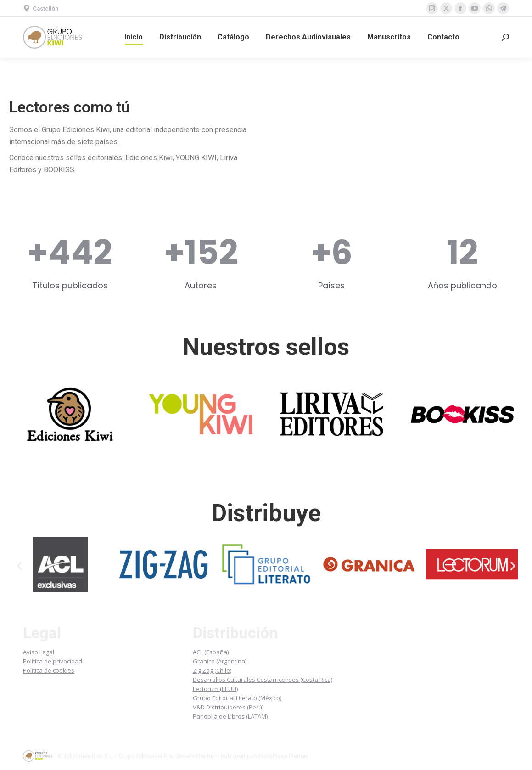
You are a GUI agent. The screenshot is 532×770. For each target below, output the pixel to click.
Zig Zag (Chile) (212, 670)
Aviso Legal (39, 652)
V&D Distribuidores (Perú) (228, 707)
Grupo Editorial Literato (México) (237, 698)
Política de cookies (49, 670)
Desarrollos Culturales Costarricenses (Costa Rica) (263, 680)
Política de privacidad (53, 661)
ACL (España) (211, 652)
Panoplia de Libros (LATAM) (230, 716)
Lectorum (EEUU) (215, 689)
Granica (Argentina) (220, 661)
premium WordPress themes (271, 756)
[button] (20, 566)
